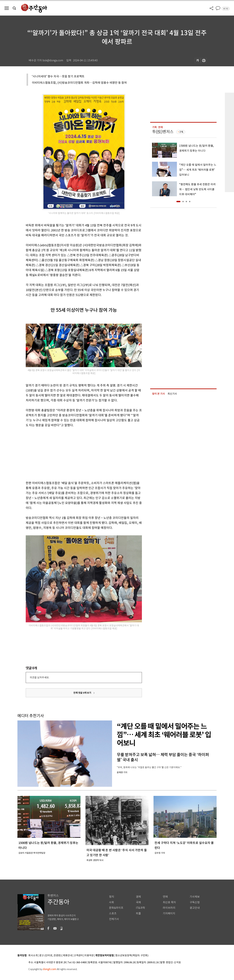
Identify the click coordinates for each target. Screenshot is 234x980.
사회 (112, 902)
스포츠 (113, 913)
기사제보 (195, 897)
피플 (138, 913)
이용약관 (89, 956)
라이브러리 (169, 908)
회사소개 (33, 956)
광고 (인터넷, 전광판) (50, 956)
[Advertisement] (76, 453)
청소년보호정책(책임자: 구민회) (132, 956)
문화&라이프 (116, 908)
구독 (181, 132)
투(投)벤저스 (163, 132)
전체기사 (114, 919)
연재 (165, 897)
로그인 (226, 9)
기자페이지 (169, 913)
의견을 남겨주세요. (39, 677)
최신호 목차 (169, 902)
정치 (112, 897)
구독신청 (195, 902)
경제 (138, 897)
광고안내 (195, 908)
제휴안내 (68, 956)
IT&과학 (140, 908)
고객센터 (78, 956)
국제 (138, 902)
